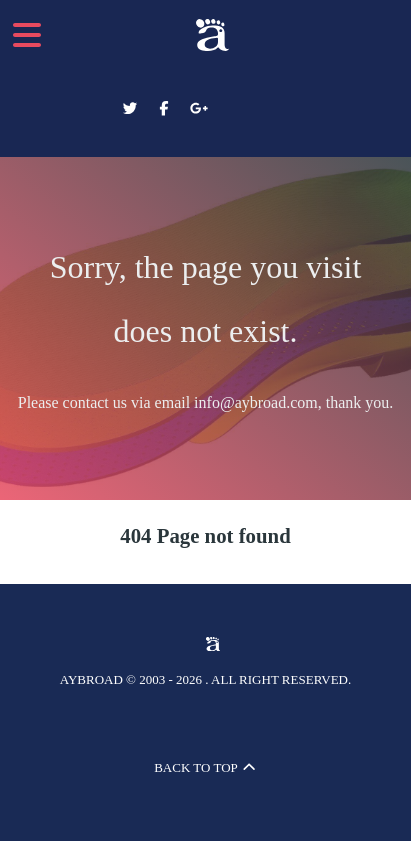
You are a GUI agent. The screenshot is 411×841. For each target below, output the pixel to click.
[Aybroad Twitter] (132, 109)
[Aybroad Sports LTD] (205, 35)
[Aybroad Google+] (198, 109)
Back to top (205, 767)
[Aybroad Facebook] (166, 109)
